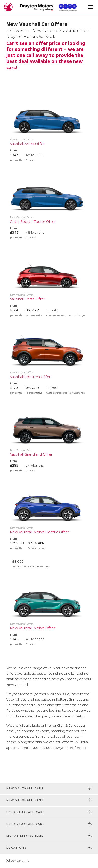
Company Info (18, 861)
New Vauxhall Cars (25, 788)
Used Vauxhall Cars (25, 812)
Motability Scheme (25, 836)
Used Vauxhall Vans (25, 824)
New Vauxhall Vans (25, 800)
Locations (16, 848)
